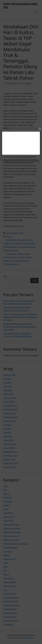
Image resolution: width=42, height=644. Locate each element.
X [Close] (40, 129)
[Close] (21, 322)
